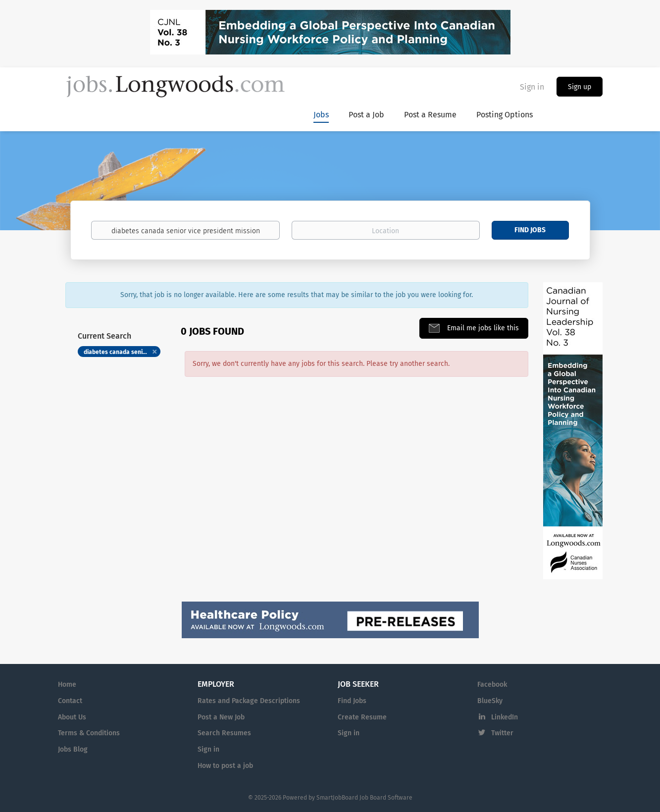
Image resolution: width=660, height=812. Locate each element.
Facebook (492, 685)
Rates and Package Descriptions (249, 701)
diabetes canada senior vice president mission (122, 352)
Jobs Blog (73, 749)
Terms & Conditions (89, 733)
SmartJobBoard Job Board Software (364, 798)
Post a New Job (221, 717)
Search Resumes (224, 733)
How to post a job (225, 766)
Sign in (532, 87)
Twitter (502, 733)
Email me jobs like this (482, 328)
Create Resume (362, 717)
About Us (72, 717)
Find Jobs (530, 230)
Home (67, 685)
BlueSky (490, 701)
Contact (70, 701)
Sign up (580, 87)
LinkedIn (505, 717)
